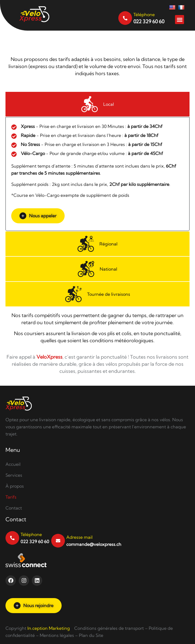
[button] (180, 20)
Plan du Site (91, 635)
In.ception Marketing (49, 628)
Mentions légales (57, 635)
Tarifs (11, 497)
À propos (15, 486)
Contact (14, 508)
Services (14, 475)
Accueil (13, 464)
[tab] (97, 104)
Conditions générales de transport (109, 628)
